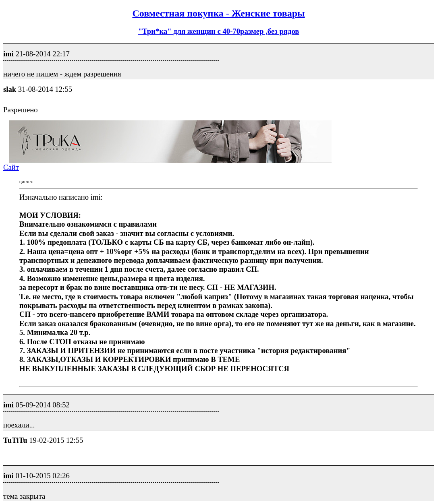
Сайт (11, 167)
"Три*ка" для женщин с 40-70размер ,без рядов (219, 31)
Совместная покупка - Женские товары (218, 13)
